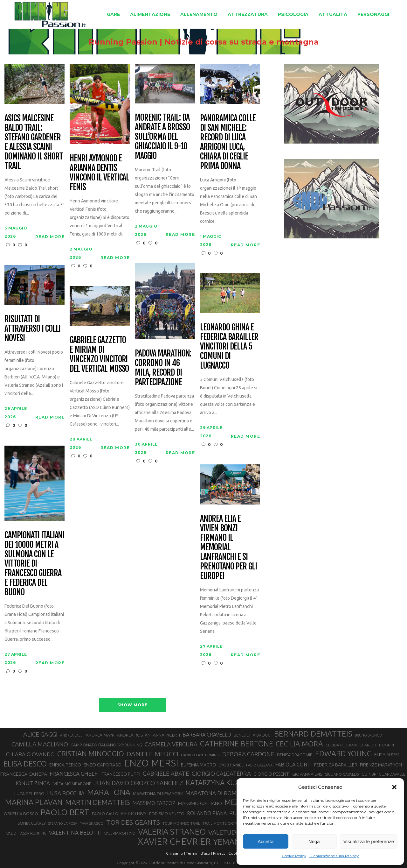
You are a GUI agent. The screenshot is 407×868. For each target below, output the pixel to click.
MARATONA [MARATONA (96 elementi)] (109, 792)
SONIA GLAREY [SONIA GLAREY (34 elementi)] (32, 823)
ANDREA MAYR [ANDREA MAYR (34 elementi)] (100, 735)
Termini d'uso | (199, 853)
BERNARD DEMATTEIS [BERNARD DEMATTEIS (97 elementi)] (313, 734)
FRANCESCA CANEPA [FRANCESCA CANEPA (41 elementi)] (24, 774)
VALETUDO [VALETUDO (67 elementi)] (225, 832)
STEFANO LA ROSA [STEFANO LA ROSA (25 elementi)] (63, 823)
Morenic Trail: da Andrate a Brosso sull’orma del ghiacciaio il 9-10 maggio (162, 137)
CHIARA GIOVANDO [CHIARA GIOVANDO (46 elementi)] (30, 754)
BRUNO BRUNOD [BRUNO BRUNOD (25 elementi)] (369, 735)
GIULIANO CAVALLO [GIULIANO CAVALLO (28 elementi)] (342, 774)
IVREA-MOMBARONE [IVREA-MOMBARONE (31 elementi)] (72, 784)
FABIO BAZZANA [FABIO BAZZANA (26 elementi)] (259, 765)
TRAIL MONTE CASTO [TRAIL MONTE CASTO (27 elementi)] (221, 823)
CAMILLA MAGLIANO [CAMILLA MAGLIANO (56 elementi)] (40, 744)
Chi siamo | (176, 853)
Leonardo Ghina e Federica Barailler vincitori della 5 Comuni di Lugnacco (229, 346)
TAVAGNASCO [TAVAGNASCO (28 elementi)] (92, 823)
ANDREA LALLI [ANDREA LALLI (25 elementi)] (72, 735)
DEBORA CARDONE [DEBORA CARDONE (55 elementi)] (248, 754)
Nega (314, 841)
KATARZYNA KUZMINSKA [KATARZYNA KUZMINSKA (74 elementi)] (225, 783)
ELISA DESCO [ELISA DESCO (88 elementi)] (25, 764)
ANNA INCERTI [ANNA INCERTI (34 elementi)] (166, 735)
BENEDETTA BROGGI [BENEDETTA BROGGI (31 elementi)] (253, 735)
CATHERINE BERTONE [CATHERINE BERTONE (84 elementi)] (237, 744)
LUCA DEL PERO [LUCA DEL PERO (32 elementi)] (29, 794)
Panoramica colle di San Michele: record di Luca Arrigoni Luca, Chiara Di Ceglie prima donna (228, 142)
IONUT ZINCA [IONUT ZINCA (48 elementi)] (33, 783)
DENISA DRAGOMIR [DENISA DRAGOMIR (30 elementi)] (295, 755)
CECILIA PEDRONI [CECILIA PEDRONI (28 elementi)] (341, 745)
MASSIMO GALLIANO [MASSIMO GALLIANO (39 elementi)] (200, 803)
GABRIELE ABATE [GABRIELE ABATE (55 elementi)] (166, 773)
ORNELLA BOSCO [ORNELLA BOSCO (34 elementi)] (21, 814)
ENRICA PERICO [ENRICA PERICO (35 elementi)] (65, 765)
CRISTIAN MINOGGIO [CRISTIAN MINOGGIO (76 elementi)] (91, 754)
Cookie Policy (294, 856)
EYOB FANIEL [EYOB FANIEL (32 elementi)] (231, 765)
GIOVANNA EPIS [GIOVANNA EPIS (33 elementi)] (307, 774)
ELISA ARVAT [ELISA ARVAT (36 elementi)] (387, 755)
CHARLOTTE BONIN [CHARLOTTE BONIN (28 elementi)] (377, 745)
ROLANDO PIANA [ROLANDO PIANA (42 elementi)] (207, 813)
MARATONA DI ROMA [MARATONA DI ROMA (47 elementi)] (213, 793)
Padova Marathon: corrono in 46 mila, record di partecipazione (163, 368)
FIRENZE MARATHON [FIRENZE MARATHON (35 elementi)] (381, 765)
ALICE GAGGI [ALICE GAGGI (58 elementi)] (40, 734)
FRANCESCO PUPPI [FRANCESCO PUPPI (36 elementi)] (121, 774)
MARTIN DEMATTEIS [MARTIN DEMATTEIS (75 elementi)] (97, 802)
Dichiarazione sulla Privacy (334, 856)
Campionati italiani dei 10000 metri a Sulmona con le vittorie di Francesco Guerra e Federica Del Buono (34, 564)
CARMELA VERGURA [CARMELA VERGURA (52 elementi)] (171, 744)
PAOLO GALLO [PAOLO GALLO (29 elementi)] (105, 814)
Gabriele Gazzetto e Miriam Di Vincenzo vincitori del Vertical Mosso (99, 355)
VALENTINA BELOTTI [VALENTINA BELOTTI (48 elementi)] (75, 833)
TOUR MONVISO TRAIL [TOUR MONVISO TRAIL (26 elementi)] (181, 823)
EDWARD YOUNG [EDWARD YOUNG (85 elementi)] (343, 753)
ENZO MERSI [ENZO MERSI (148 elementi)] (151, 763)
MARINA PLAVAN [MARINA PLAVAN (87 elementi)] (34, 802)
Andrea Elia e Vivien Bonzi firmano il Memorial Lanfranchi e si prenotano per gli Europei (228, 547)
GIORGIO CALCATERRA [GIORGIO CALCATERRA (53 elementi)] (221, 774)
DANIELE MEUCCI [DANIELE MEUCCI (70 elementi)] (152, 754)
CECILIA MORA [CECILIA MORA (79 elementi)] (299, 744)
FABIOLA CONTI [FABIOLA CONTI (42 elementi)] (293, 765)
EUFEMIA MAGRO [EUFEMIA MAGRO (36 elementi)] (198, 765)
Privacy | (220, 853)
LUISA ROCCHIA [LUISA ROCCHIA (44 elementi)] (66, 793)
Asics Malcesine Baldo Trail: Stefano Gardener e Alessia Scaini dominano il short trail (33, 142)
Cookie (235, 853)
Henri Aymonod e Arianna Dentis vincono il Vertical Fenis (99, 173)
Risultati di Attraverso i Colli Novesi (32, 329)
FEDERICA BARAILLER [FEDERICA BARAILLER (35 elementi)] (336, 765)
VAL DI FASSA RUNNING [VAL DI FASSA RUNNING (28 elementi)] (26, 833)
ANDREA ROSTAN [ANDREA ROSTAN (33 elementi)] (134, 735)
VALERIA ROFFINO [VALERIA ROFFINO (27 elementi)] (120, 833)
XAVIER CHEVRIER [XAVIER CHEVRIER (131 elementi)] (174, 842)
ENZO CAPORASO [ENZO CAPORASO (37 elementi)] (103, 765)
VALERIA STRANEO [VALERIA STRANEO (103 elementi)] (172, 832)
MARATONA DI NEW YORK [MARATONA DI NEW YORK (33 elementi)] (158, 794)
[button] (394, 787)
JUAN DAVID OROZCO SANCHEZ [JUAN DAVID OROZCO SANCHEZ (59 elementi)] (138, 783)
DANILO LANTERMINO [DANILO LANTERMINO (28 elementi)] (200, 755)
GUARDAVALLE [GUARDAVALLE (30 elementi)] (392, 774)
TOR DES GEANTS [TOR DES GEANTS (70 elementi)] (133, 822)
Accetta (266, 841)
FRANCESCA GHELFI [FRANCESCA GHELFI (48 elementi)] (74, 774)
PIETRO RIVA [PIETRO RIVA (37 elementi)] (134, 813)
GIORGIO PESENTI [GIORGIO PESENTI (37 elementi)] (272, 774)
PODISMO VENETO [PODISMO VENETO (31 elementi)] (167, 814)
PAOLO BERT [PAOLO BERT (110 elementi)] (65, 812)
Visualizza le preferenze (369, 841)
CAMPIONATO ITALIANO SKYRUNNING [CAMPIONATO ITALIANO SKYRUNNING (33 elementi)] (106, 745)
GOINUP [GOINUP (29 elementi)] (369, 774)
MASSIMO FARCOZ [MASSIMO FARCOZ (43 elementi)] (154, 803)
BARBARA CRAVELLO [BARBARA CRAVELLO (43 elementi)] (207, 735)
